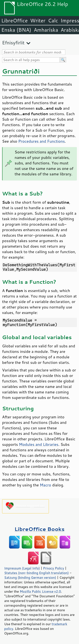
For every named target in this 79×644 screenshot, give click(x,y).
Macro (46, 485)
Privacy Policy (54, 568)
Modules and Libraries (39, 444)
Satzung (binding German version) (30, 577)
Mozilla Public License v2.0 (40, 591)
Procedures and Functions (42, 141)
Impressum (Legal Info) (22, 568)
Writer (38, 20)
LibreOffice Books (40, 529)
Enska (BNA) (16, 30)
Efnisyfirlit (13, 43)
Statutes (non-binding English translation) (36, 573)
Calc (53, 20)
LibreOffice (14, 20)
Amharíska (46, 30)
